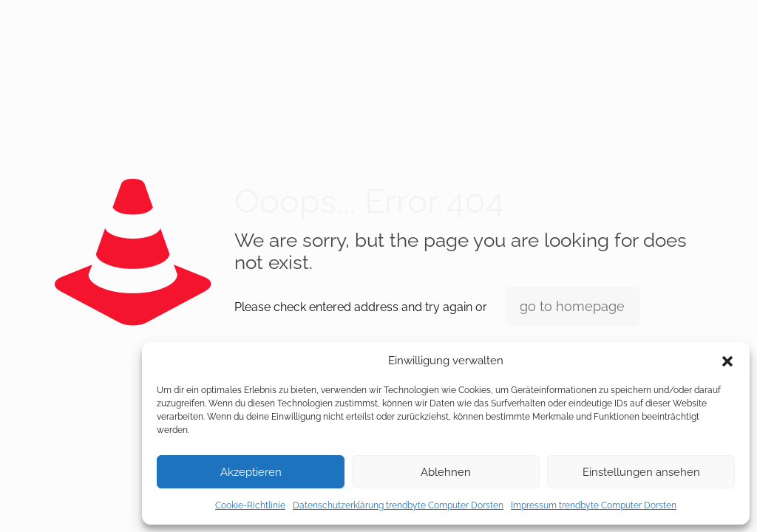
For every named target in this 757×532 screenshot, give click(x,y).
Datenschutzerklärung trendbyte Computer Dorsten (398, 505)
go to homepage (572, 306)
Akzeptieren (251, 472)
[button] (727, 361)
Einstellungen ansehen (641, 472)
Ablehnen (446, 472)
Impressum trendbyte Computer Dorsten (594, 505)
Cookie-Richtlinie (250, 505)
